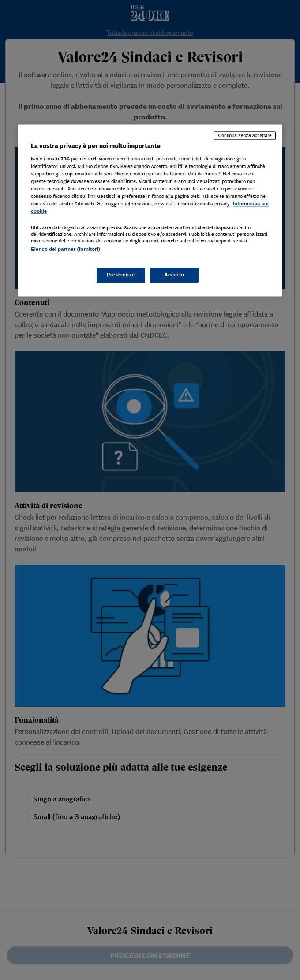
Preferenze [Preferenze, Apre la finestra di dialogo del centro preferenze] (121, 275)
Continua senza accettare (245, 136)
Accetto (174, 275)
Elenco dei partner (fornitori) (66, 249)
